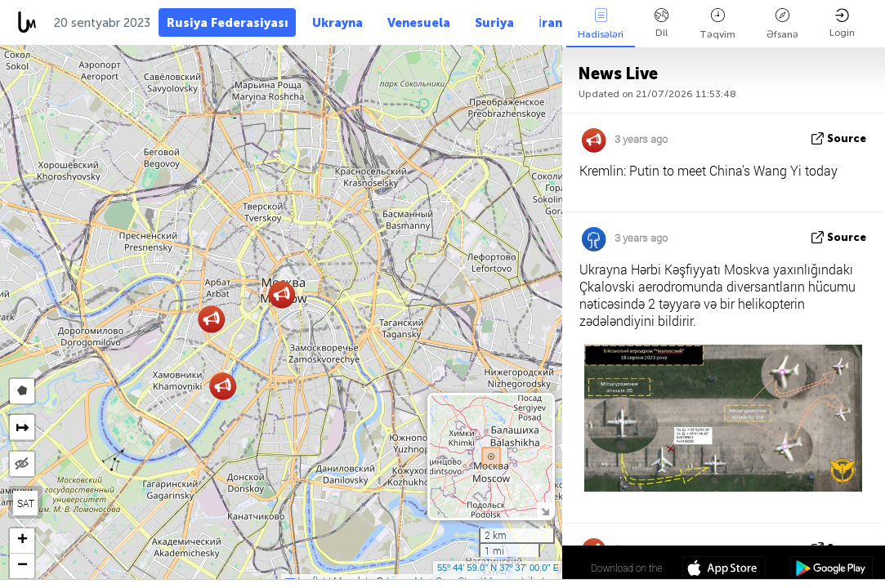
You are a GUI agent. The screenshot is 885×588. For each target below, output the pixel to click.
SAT (26, 503)
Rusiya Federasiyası (227, 23)
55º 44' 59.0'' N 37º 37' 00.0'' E (498, 568)
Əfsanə (782, 24)
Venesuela (419, 23)
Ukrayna (337, 23)
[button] (211, 319)
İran (550, 23)
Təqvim (717, 24)
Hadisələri (601, 24)
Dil (662, 23)
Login (842, 23)
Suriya (494, 23)
